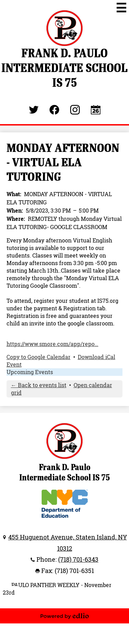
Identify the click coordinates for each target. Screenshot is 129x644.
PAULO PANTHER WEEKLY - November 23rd (57, 589)
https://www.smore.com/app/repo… (52, 344)
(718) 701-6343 (78, 559)
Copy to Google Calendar (39, 357)
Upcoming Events (30, 372)
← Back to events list (39, 385)
